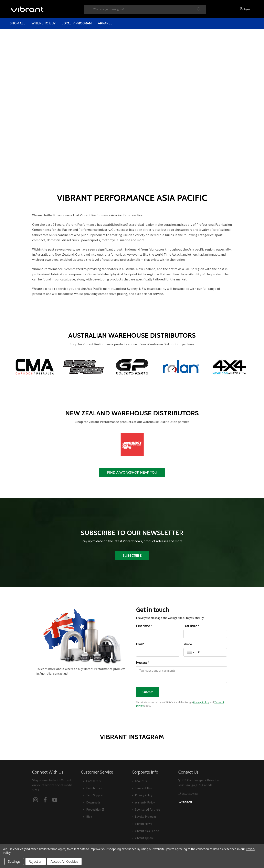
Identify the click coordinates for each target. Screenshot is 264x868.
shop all (18, 23)
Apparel (105, 23)
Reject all (36, 861)
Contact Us (93, 781)
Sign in (247, 9)
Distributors (94, 788)
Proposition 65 (95, 809)
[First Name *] (158, 634)
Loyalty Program (77, 23)
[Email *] (158, 652)
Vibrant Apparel (145, 838)
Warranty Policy (145, 802)
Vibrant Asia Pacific (147, 831)
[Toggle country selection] (191, 652)
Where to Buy (43, 23)
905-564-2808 (190, 794)
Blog (89, 817)
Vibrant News (144, 824)
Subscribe (132, 555)
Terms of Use (144, 788)
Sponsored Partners (148, 809)
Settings (14, 861)
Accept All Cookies (64, 861)
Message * (143, 663)
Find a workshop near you (132, 472)
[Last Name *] (205, 634)
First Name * (144, 626)
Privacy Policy (201, 702)
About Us (141, 781)
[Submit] (148, 692)
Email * (140, 644)
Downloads (93, 802)
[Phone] (211, 652)
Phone (188, 644)
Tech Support (95, 795)
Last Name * (191, 626)
